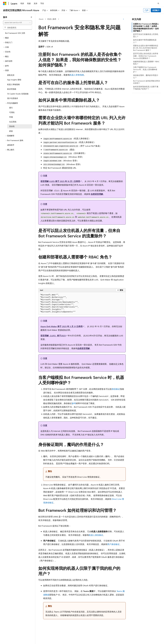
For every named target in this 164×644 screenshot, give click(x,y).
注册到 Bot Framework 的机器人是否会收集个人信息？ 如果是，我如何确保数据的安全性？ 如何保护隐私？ (146, 27)
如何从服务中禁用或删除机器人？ (145, 41)
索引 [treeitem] (11, 108)
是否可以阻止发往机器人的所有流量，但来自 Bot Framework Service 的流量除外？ (146, 56)
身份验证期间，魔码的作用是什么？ (146, 76)
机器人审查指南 (77, 75)
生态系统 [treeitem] (13, 122)
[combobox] (18, 22)
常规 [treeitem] (11, 117)
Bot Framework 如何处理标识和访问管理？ (147, 82)
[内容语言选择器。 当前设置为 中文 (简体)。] (10, 640)
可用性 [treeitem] (12, 112)
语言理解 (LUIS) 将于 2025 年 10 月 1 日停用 (60, 181)
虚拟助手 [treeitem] (11, 145)
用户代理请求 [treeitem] (13, 98)
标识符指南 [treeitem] (12, 89)
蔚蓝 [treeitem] (11, 131)
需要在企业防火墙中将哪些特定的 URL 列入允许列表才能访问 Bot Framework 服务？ (146, 48)
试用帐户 (156, 10)
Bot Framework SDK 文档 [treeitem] (15, 33)
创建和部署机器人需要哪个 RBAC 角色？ (146, 63)
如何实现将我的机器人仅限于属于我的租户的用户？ (146, 88)
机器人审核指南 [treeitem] (13, 84)
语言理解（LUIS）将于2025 (53, 336)
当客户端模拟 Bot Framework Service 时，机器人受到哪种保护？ (145, 69)
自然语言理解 (97, 194)
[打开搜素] (158, 3)
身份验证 (116, 389)
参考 (74, 403)
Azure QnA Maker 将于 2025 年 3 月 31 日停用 (61, 326)
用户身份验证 (113, 544)
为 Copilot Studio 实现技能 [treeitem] (18, 94)
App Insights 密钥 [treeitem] (14, 80)
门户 (147, 10)
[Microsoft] (5, 3)
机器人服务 (52, 19)
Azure (41, 19)
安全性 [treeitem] (12, 126)
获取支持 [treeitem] (11, 75)
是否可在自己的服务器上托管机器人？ (146, 35)
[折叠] (31, 17)
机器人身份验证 (96, 535)
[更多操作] (123, 19)
